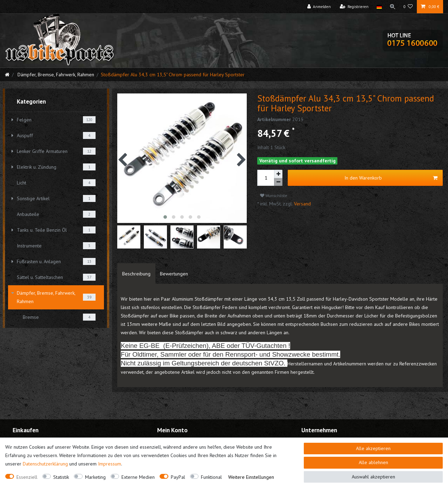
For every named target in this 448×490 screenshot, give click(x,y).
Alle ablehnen (373, 462)
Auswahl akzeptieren (373, 477)
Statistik (61, 477)
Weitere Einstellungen (251, 477)
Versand (302, 204)
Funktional (211, 477)
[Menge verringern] (278, 182)
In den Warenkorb (391, 178)
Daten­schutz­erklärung (45, 464)
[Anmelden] (319, 7)
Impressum (110, 464)
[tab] (136, 274)
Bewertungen (174, 274)
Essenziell (27, 477)
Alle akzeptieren (373, 448)
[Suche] (393, 7)
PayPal (178, 477)
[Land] (379, 7)
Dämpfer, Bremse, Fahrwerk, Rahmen (55, 75)
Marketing (95, 477)
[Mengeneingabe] (266, 178)
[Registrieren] (354, 7)
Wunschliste (274, 195)
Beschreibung (136, 274)
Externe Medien (138, 477)
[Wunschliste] (408, 7)
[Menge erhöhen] (278, 174)
